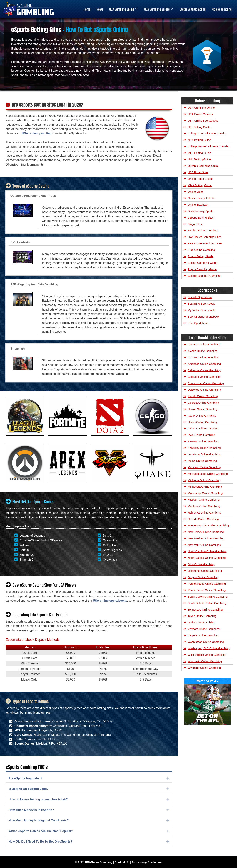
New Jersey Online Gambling (206, 532)
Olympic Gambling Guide (203, 166)
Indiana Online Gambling (203, 428)
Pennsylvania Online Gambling (207, 584)
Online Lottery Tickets (201, 198)
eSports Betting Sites (201, 218)
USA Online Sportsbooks (203, 121)
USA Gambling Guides (159, 10)
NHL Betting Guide (199, 159)
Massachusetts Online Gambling (208, 474)
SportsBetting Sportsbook (203, 317)
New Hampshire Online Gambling (208, 525)
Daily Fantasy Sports (201, 211)
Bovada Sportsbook (200, 297)
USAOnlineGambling (99, 862)
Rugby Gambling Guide (202, 269)
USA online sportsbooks (110, 601)
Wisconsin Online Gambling (205, 661)
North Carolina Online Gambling (207, 551)
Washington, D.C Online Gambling (209, 648)
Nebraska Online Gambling (204, 513)
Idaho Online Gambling (202, 416)
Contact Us (122, 862)
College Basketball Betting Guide (208, 146)
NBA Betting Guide (199, 140)
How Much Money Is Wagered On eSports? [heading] (39, 820)
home (87, 10)
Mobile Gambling (222, 10)
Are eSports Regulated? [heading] (25, 778)
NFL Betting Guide (199, 127)
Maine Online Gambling (202, 461)
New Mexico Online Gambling (206, 538)
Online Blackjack (198, 205)
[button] (168, 778)
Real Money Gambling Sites (205, 243)
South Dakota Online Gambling (207, 603)
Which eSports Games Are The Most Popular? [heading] (41, 831)
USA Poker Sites (198, 172)
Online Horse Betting (201, 179)
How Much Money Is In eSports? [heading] (31, 810)
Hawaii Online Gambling (203, 409)
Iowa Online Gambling (201, 435)
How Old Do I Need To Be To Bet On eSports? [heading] (40, 841)
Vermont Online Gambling (204, 629)
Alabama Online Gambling (204, 344)
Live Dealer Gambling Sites (205, 237)
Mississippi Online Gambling (205, 493)
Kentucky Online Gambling (204, 448)
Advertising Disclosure (147, 862)
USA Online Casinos (200, 114)
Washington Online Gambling (206, 642)
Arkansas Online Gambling (204, 364)
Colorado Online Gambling (204, 377)
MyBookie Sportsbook (201, 310)
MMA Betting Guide (200, 185)
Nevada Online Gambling (203, 519)
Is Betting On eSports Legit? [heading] (29, 789)
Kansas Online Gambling (203, 441)
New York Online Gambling (204, 545)
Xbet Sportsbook (198, 323)
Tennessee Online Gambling (205, 609)
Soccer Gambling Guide (202, 263)
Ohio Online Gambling (201, 564)
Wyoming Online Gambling (204, 668)
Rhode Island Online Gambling (207, 590)
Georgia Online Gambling (203, 403)
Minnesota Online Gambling (205, 487)
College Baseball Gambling (205, 276)
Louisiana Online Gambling (204, 454)
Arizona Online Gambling (203, 357)
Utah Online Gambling (201, 622)
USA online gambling (37, 133)
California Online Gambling (204, 370)
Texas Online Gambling (202, 616)
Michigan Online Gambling (204, 480)
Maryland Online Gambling (204, 467)
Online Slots (195, 192)
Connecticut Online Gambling (206, 383)
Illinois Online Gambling (202, 422)
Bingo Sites (195, 224)
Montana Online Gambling (204, 506)
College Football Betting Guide (207, 133)
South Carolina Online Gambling (208, 597)
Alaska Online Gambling (203, 351)
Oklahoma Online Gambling (205, 571)
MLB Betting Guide (199, 153)
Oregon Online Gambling (203, 577)
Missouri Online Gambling (204, 500)
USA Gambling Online (124, 10)
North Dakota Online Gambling (207, 558)
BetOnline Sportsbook (201, 304)
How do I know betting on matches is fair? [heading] (38, 799)
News (100, 10)
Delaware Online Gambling (204, 390)
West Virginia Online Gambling (207, 655)
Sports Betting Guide (201, 256)
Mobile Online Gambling (203, 230)
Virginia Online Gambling (203, 635)
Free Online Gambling (201, 250)
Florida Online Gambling (203, 396)
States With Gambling (193, 10)
